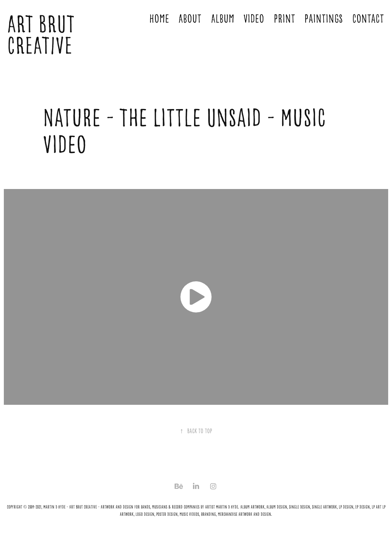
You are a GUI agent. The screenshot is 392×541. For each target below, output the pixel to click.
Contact (368, 19)
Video (254, 19)
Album (223, 19)
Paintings (323, 19)
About (190, 19)
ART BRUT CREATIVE (43, 35)
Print (284, 19)
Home (159, 19)
